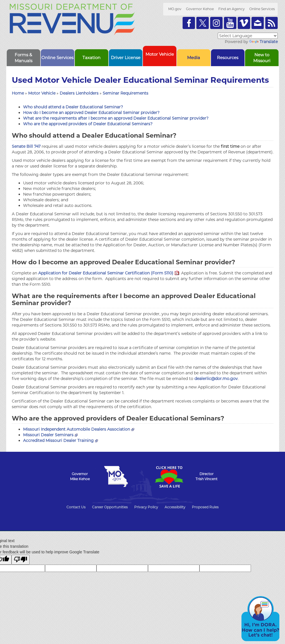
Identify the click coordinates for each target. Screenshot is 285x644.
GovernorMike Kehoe (80, 476)
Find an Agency (232, 9)
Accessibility (175, 507)
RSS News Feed (271, 23)
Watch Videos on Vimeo (244, 23)
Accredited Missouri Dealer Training (60, 440)
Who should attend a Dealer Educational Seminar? (73, 107)
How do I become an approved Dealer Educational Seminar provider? (91, 113)
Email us (258, 23)
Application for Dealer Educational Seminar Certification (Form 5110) (109, 273)
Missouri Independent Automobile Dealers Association (79, 429)
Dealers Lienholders (80, 93)
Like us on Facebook (189, 23)
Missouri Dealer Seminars (50, 435)
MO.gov (175, 9)
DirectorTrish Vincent (207, 476)
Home (18, 93)
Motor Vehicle (42, 93)
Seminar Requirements (125, 93)
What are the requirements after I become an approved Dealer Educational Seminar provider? (116, 118)
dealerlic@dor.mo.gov (216, 379)
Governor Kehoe (200, 9)
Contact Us (76, 507)
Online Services (262, 9)
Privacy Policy (146, 507)
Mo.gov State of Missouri (116, 477)
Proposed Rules (205, 507)
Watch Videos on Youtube (230, 23)
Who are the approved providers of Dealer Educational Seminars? (88, 124)
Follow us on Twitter (203, 23)
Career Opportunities (110, 507)
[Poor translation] (21, 560)
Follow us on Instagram (216, 23)
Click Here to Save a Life (169, 477)
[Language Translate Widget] (248, 36)
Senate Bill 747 (26, 146)
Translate (263, 42)
